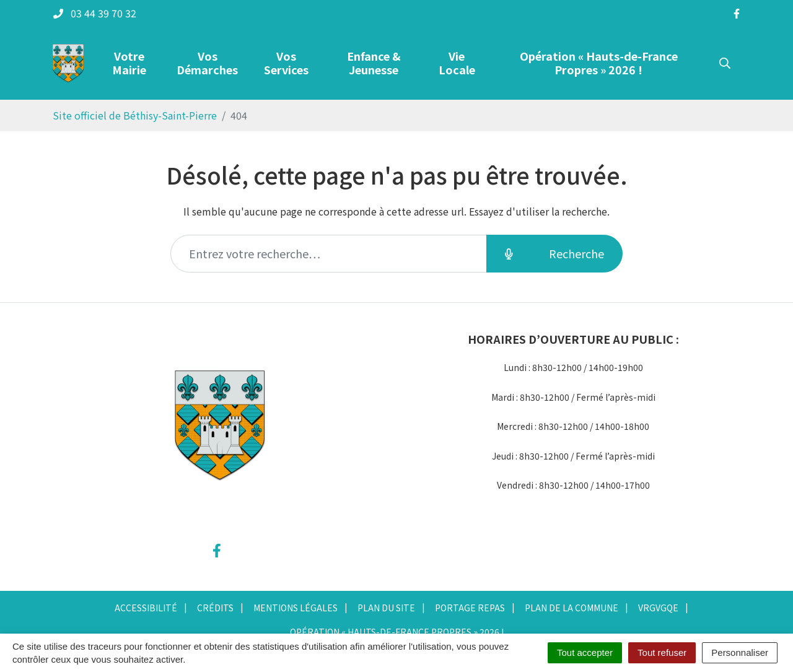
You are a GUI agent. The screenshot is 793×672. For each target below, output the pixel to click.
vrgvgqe (658, 608)
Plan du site (386, 608)
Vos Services (286, 63)
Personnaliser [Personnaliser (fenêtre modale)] (740, 652)
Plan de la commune (572, 608)
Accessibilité (146, 608)
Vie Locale (457, 63)
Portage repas (470, 608)
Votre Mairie (129, 63)
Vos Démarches (207, 63)
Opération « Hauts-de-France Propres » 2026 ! (599, 63)
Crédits (215, 608)
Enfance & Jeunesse (374, 63)
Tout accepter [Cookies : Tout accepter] (585, 652)
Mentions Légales (296, 608)
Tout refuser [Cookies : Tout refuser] (662, 652)
